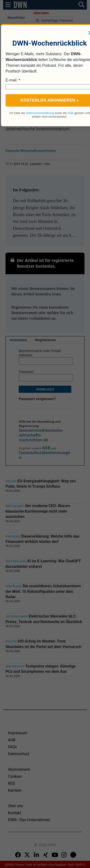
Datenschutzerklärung (40, 113)
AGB (70, 113)
